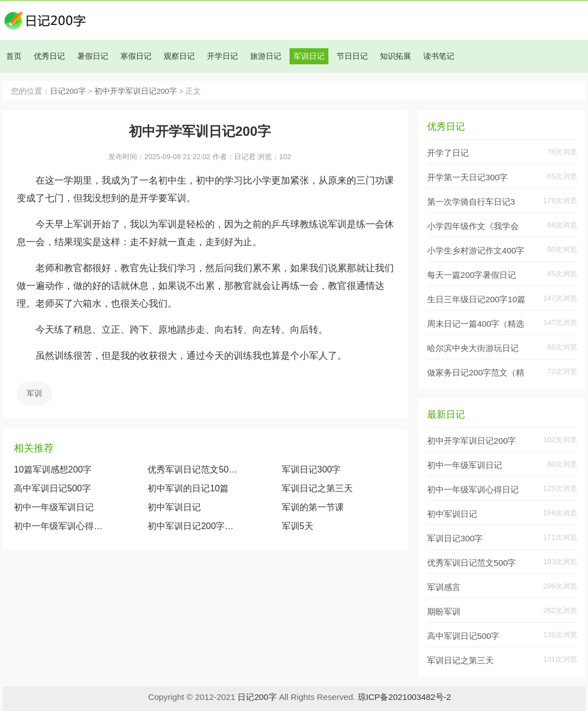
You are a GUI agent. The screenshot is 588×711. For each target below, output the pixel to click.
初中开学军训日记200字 (136, 91)
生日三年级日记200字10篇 (476, 299)
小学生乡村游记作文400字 (476, 250)
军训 (34, 393)
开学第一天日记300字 (467, 177)
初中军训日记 (174, 507)
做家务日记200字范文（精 (476, 372)
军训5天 (298, 526)
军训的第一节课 (313, 507)
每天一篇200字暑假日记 (472, 275)
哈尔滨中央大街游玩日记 (473, 348)
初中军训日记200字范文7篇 (192, 526)
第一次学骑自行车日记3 (471, 202)
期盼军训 (444, 611)
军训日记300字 (311, 469)
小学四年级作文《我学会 (473, 226)
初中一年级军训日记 (54, 507)
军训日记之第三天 (317, 488)
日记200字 (68, 91)
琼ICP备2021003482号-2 (404, 697)
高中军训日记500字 (52, 488)
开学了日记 (448, 153)
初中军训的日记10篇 (188, 488)
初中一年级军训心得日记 (59, 526)
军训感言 (444, 587)
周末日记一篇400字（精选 (476, 324)
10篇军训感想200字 (53, 469)
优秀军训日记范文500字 (192, 469)
